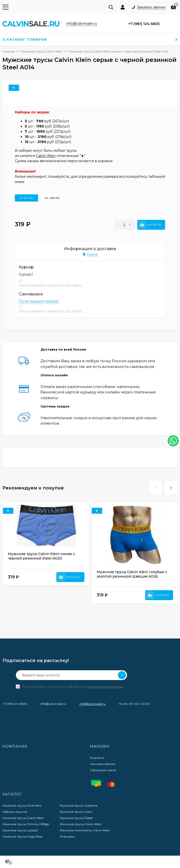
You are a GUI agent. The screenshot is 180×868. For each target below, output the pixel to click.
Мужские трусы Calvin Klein (23, 818)
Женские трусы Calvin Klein (81, 824)
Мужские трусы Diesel (76, 818)
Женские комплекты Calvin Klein (85, 830)
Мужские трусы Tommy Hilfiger (26, 824)
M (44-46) (26, 198)
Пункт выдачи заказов (39, 301)
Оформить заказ (103, 770)
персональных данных (105, 687)
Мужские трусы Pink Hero (22, 805)
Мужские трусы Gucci (76, 812)
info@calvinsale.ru (92, 704)
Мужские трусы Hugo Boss (22, 836)
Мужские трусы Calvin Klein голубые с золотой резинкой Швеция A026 (132, 574)
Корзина (97, 758)
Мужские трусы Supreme (79, 805)
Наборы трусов (15, 812)
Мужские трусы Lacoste (20, 830)
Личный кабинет (103, 764)
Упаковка (67, 836)
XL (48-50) (52, 198)
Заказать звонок (151, 7)
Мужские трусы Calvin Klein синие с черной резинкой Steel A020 (41, 556)
